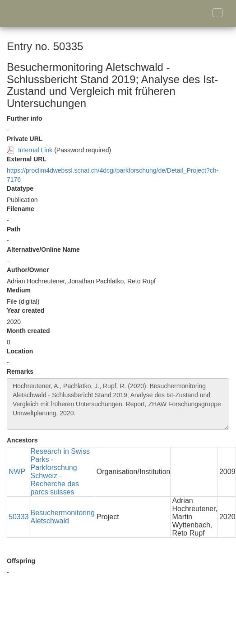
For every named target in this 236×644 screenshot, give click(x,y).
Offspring (21, 561)
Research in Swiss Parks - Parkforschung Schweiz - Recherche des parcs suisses (60, 472)
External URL (27, 159)
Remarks (20, 371)
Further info (25, 118)
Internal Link (35, 150)
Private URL (25, 139)
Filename (21, 209)
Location (20, 351)
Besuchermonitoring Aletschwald (63, 517)
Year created (25, 310)
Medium (19, 290)
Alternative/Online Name (43, 249)
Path (14, 229)
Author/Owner (28, 270)
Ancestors (22, 440)
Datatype (20, 188)
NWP (17, 472)
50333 (19, 517)
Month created (28, 331)
